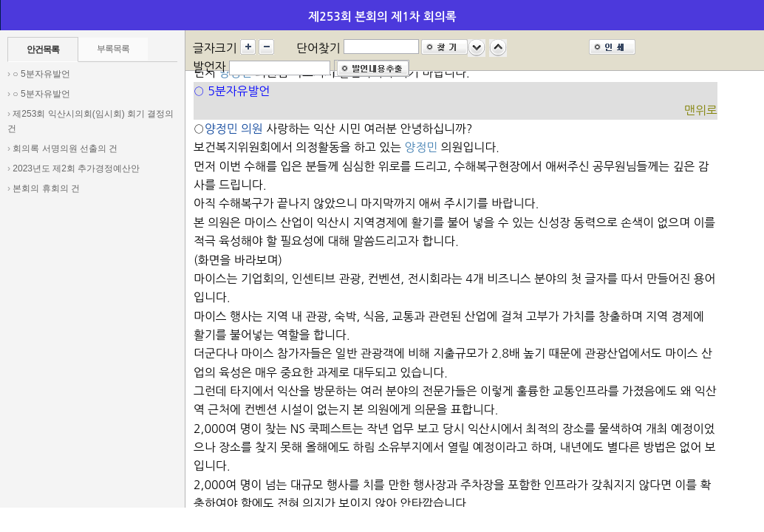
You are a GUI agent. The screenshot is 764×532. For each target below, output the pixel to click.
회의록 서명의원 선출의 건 (65, 149)
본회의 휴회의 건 (46, 188)
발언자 (209, 66)
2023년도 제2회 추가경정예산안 (76, 168)
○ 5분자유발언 (41, 74)
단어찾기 (318, 48)
